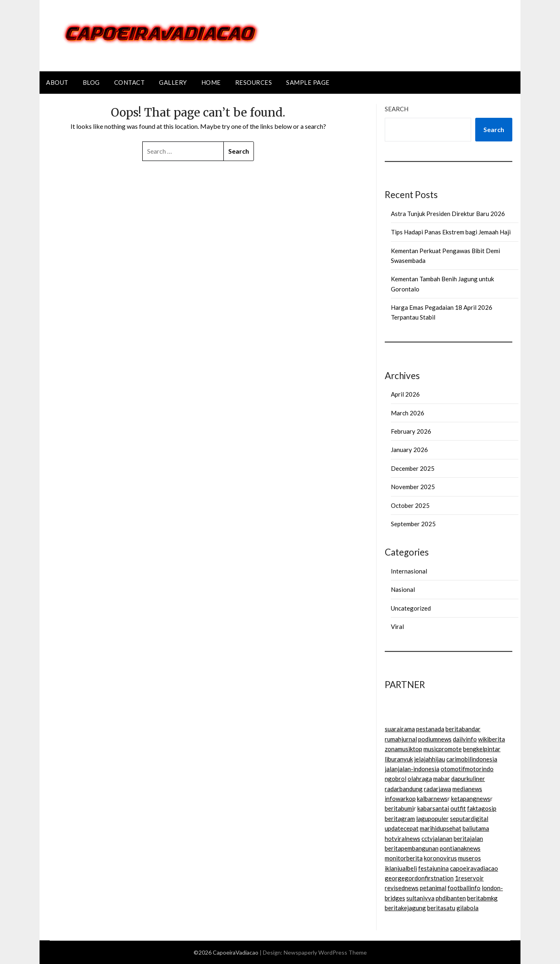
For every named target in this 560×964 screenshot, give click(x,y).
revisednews (402, 888)
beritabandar (463, 729)
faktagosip (482, 808)
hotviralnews (402, 838)
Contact (130, 82)
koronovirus (440, 858)
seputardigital (469, 818)
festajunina (433, 868)
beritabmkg (482, 898)
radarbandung (404, 789)
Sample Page (308, 82)
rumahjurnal (401, 739)
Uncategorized (411, 608)
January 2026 (409, 450)
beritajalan (468, 838)
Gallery (173, 82)
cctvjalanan (437, 838)
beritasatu (441, 908)
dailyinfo (465, 739)
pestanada (430, 729)
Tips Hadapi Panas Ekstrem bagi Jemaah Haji (451, 232)
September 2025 (413, 524)
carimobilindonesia (472, 759)
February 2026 (411, 431)
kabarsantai (433, 808)
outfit (458, 808)
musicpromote (443, 749)
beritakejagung (405, 908)
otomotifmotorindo (467, 769)
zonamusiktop (403, 749)
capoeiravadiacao (474, 868)
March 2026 (408, 413)
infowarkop (400, 799)
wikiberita (492, 739)
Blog (91, 82)
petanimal (433, 888)
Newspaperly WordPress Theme (325, 952)
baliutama (476, 828)
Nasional (403, 589)
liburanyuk (399, 759)
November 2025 (413, 487)
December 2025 (413, 468)
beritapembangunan (412, 848)
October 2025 (410, 505)
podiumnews (435, 739)
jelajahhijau (430, 759)
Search (397, 109)
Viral (397, 626)
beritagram (400, 818)
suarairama (400, 729)
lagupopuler (432, 818)
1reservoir (469, 878)
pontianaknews (460, 848)
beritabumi (399, 808)
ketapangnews (471, 799)
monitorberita (404, 858)
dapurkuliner (468, 779)
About (57, 82)
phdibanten (451, 898)
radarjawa (438, 789)
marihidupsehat (441, 828)
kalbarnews (432, 799)
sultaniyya (420, 898)
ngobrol (396, 779)
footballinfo (464, 888)
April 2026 (405, 394)
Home (211, 82)
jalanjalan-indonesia (412, 769)
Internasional (409, 571)
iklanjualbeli (401, 868)
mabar (442, 779)
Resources (254, 82)
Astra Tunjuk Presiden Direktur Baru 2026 (448, 214)
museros (470, 858)
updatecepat (402, 828)
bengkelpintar (482, 749)
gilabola (467, 908)
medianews (467, 789)
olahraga (420, 779)
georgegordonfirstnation (419, 878)
